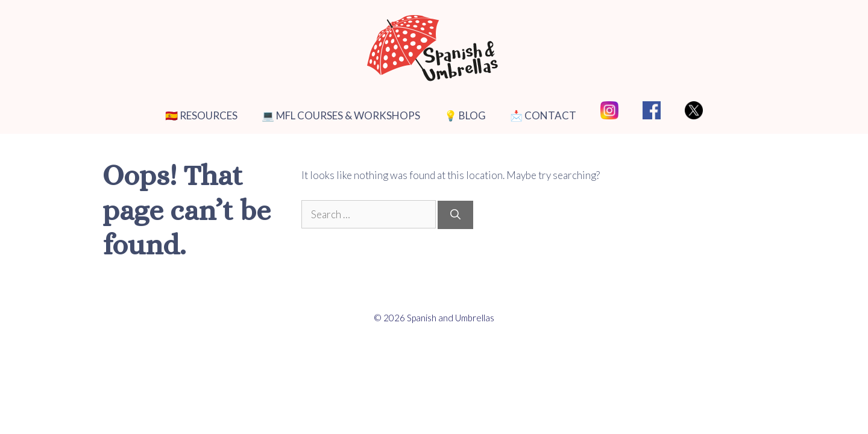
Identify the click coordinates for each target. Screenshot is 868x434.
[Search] (455, 215)
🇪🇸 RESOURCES (201, 115)
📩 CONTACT (543, 115)
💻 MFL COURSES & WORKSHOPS (341, 115)
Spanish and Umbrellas (451, 318)
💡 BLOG (465, 115)
